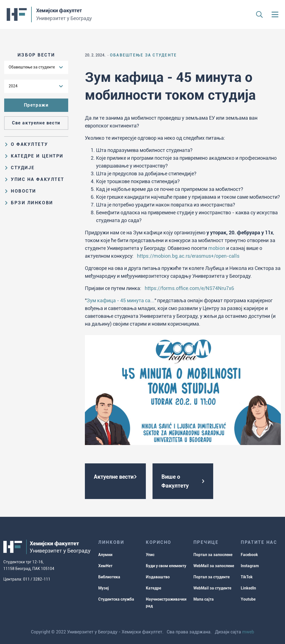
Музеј (104, 588)
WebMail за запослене (214, 566)
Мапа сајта (204, 599)
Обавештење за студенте (32, 67)
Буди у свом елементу (166, 566)
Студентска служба (116, 599)
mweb (248, 632)
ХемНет (105, 566)
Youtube (248, 599)
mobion (217, 248)
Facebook (249, 555)
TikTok (247, 577)
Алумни (105, 555)
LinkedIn (248, 588)
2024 (13, 86)
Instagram (250, 566)
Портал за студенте (212, 577)
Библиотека (109, 577)
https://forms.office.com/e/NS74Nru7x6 (189, 288)
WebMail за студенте (212, 588)
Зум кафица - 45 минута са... (121, 300)
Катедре (153, 588)
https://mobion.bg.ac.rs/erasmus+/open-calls (188, 256)
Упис (150, 555)
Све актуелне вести (36, 123)
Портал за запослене (213, 555)
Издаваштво (158, 577)
